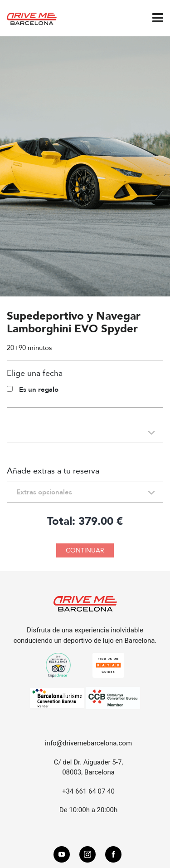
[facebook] (113, 854)
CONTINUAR (85, 550)
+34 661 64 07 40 (88, 791)
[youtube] (62, 854)
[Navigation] (158, 18)
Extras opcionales (44, 492)
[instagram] (87, 854)
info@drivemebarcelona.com (88, 743)
